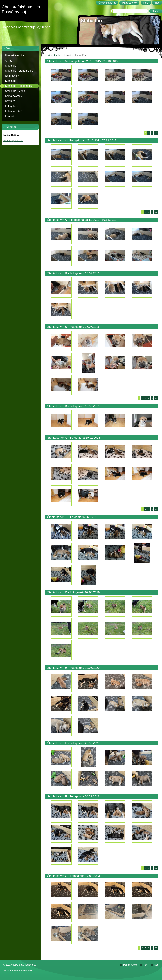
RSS (156, 965)
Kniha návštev (13, 96)
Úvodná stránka (15, 56)
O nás (9, 61)
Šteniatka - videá (15, 91)
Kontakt (10, 116)
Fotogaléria (12, 106)
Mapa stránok (130, 965)
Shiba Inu (11, 66)
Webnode (27, 970)
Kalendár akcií (14, 111)
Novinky (10, 101)
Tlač (145, 965)
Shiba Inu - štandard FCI (20, 71)
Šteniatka (11, 81)
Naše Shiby (12, 76)
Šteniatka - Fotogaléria (19, 86)
